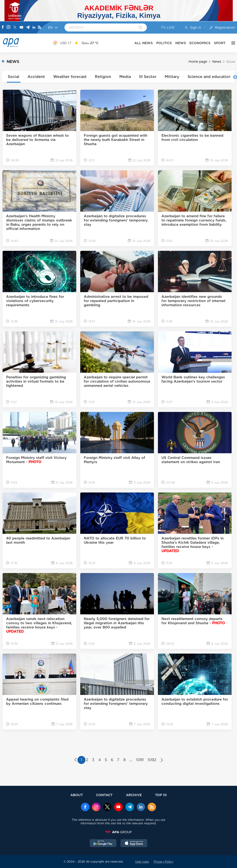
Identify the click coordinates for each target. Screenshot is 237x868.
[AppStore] (134, 844)
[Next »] (162, 760)
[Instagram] (8, 27)
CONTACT (104, 795)
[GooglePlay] (103, 844)
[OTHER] (232, 43)
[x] (107, 807)
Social (14, 77)
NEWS (181, 43)
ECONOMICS (200, 43)
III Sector (148, 77)
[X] (15, 28)
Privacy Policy (164, 862)
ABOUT (77, 795)
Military (172, 77)
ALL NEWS (144, 43)
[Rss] (40, 28)
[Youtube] (21, 28)
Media (125, 77)
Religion (103, 77)
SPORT (220, 43)
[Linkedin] (34, 28)
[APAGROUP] (119, 832)
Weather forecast (70, 77)
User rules (142, 862)
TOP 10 (161, 795)
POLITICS (164, 43)
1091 (140, 760)
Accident (36, 77)
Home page (198, 62)
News (217, 62)
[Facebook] (3, 27)
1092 (152, 760)
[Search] (140, 28)
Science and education (209, 77)
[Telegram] (28, 28)
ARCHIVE (134, 795)
